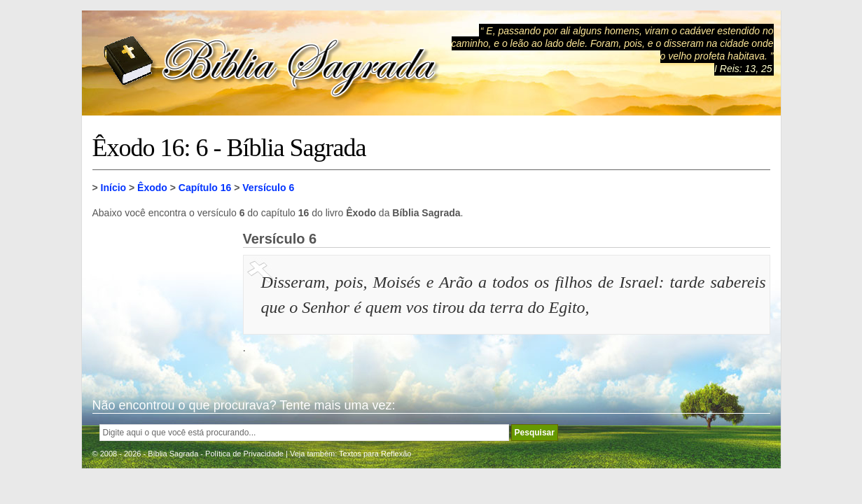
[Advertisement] (162, 301)
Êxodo (152, 188)
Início (114, 188)
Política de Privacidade (244, 454)
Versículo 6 (268, 188)
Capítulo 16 (205, 188)
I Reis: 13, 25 (743, 69)
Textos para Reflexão (375, 454)
